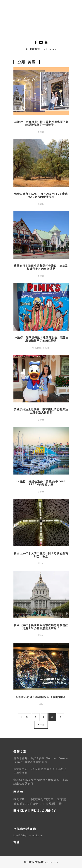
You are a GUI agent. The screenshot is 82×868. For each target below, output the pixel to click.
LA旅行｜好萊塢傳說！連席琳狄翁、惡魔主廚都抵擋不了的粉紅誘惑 (41, 339)
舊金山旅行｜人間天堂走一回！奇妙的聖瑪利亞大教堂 (41, 555)
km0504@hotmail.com (29, 835)
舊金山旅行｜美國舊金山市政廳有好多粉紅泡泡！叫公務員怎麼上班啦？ (41, 627)
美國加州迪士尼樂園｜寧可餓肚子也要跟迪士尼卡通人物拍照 (41, 411)
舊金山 (41, 204)
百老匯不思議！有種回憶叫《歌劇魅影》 (41, 697)
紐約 (41, 704)
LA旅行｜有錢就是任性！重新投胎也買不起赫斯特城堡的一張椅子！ (41, 123)
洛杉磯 (41, 132)
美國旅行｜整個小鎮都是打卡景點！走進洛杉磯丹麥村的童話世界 (41, 267)
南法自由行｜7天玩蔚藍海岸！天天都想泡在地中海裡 (40, 771)
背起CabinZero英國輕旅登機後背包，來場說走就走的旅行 (41, 782)
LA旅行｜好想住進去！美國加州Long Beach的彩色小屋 (41, 483)
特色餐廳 (37, 348)
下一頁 (41, 725)
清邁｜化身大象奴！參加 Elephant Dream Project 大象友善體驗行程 (41, 760)
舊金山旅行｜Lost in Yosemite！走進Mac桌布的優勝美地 (41, 195)
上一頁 (24, 717)
